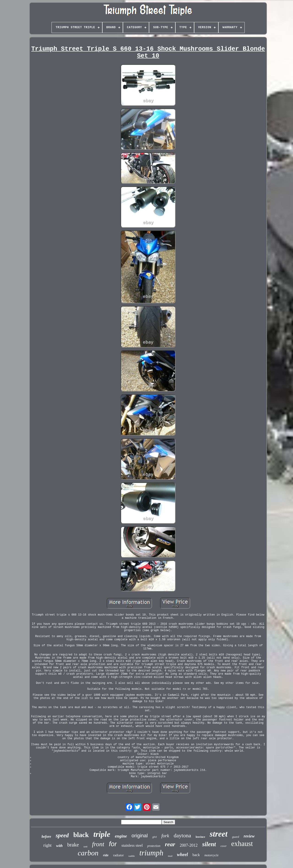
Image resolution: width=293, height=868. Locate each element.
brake (73, 845)
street (219, 834)
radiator (118, 855)
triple (102, 834)
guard (236, 837)
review (249, 836)
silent (209, 844)
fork (165, 836)
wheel (182, 854)
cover (224, 846)
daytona (182, 835)
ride (106, 855)
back (196, 855)
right (47, 845)
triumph (151, 853)
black (81, 835)
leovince (200, 837)
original (140, 836)
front (98, 844)
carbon (88, 853)
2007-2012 (189, 845)
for (113, 844)
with (59, 846)
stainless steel (132, 845)
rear (170, 844)
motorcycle (212, 855)
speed (62, 835)
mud (170, 856)
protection (154, 846)
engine (121, 836)
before (46, 837)
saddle (132, 856)
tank (85, 847)
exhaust (242, 844)
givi (155, 837)
